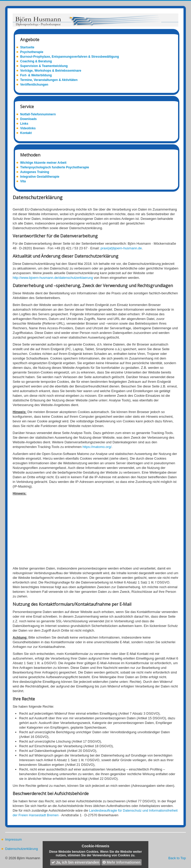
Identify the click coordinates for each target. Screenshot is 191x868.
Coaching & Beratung (36, 61)
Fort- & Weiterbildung (36, 75)
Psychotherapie (32, 52)
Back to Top (177, 858)
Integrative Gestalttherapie (40, 177)
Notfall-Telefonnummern (38, 114)
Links (24, 124)
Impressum (13, 839)
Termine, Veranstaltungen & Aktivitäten (49, 80)
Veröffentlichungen (34, 85)
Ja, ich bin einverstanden (75, 862)
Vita (23, 181)
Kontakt (26, 133)
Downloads (28, 119)
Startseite (27, 47)
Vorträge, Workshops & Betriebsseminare (51, 71)
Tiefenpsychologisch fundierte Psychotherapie (55, 167)
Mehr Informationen (122, 862)
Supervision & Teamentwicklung (44, 66)
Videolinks (28, 128)
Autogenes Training (35, 172)
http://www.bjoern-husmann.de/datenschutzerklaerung (53, 278)
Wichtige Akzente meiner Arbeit (43, 163)
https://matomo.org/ (97, 447)
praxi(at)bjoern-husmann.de (121, 248)
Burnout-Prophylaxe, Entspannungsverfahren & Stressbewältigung (70, 57)
